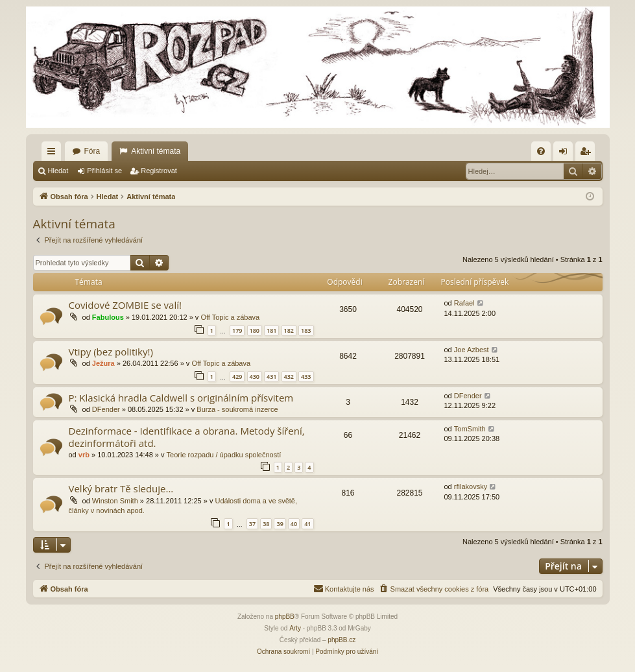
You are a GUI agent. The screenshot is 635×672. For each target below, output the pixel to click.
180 (255, 330)
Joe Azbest (472, 350)
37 (252, 524)
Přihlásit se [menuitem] (565, 154)
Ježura (103, 363)
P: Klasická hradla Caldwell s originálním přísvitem (181, 398)
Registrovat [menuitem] (587, 154)
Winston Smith (115, 501)
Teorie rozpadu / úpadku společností (224, 455)
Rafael (464, 303)
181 (271, 330)
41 (307, 524)
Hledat (58, 171)
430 (255, 377)
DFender (106, 409)
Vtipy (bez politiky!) (111, 352)
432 (289, 377)
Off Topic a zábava (230, 317)
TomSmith (470, 429)
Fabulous (108, 317)
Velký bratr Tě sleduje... (121, 488)
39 (280, 524)
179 (237, 330)
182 (289, 330)
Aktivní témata (156, 151)
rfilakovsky (471, 486)
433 (306, 377)
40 (294, 524)
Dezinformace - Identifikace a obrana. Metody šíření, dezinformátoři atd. (187, 437)
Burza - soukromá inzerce (237, 409)
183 (306, 330)
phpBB (285, 617)
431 (271, 377)
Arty (295, 628)
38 (266, 524)
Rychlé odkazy (54, 154)
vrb (84, 455)
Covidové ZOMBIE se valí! (125, 305)
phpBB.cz (341, 640)
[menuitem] (541, 151)
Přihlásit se (104, 171)
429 (237, 377)
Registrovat (159, 171)
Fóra (92, 151)
